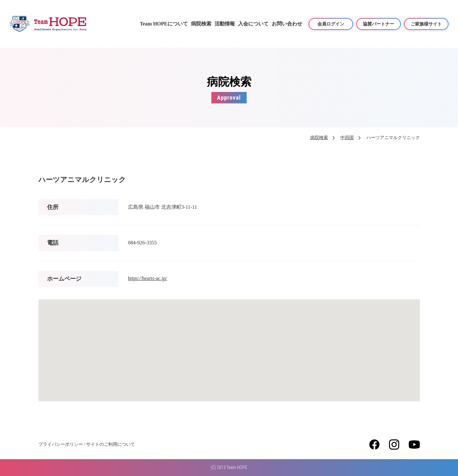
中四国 (347, 138)
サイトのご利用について (111, 444)
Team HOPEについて (164, 24)
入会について (253, 24)
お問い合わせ (287, 24)
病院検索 (201, 24)
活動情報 (225, 24)
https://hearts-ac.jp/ (148, 278)
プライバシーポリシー (61, 444)
